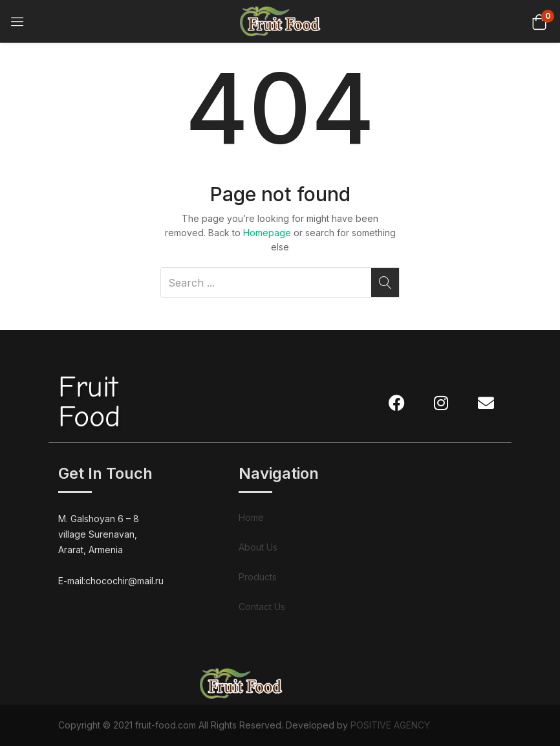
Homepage (267, 233)
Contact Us (262, 607)
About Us (258, 547)
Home (251, 517)
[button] (539, 21)
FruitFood (89, 402)
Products (258, 577)
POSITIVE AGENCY (390, 725)
